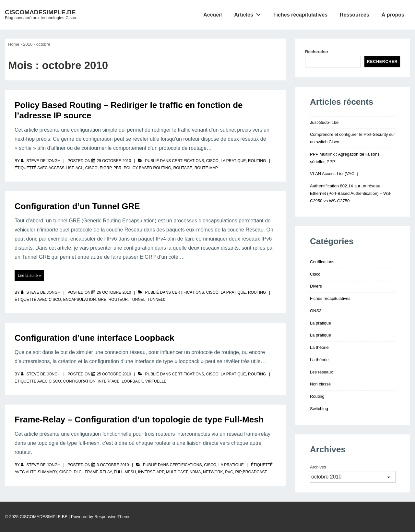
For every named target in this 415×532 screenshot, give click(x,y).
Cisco (212, 161)
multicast (177, 472)
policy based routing (147, 168)
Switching (319, 409)
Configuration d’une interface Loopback (95, 338)
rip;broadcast (251, 472)
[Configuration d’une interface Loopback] (114, 374)
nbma (195, 472)
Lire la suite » (29, 276)
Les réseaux (321, 372)
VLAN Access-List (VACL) (334, 174)
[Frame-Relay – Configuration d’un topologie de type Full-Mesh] (113, 465)
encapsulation (79, 300)
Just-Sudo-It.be (324, 122)
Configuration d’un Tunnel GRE (77, 206)
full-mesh (125, 472)
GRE (102, 300)
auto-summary (41, 472)
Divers (316, 286)
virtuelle (156, 381)
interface (108, 381)
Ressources (355, 15)
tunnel (137, 300)
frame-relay (98, 472)
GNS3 (316, 311)
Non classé (320, 384)
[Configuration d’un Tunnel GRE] (114, 292)
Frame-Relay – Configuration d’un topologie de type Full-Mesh (139, 420)
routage (183, 168)
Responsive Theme (113, 517)
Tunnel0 (156, 300)
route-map (206, 168)
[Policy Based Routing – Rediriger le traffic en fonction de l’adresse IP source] (114, 161)
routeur (118, 300)
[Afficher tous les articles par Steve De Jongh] (41, 161)
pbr (118, 168)
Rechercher (317, 52)
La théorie (319, 347)
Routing (257, 161)
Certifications (188, 161)
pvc (229, 472)
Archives (318, 467)
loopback (132, 381)
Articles (249, 13)
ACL (79, 168)
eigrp (106, 168)
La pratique (233, 161)
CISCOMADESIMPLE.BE (40, 12)
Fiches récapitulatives (300, 15)
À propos (393, 15)
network (213, 472)
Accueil (213, 15)
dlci (78, 472)
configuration (79, 381)
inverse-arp (151, 472)
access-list (61, 168)
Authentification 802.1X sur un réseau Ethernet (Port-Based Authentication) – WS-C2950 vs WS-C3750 (351, 193)
